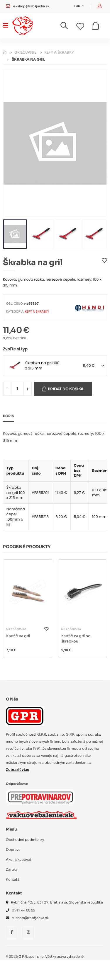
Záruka (12, 870)
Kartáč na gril (18, 636)
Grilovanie (25, 52)
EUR (77, 6)
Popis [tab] (9, 416)
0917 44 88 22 (23, 910)
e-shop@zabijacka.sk (31, 6)
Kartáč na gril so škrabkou (76, 639)
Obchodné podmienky (25, 840)
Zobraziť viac (17, 770)
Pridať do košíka (66, 389)
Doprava (13, 850)
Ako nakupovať (19, 860)
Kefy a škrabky (59, 52)
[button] (68, 27)
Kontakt (13, 880)
